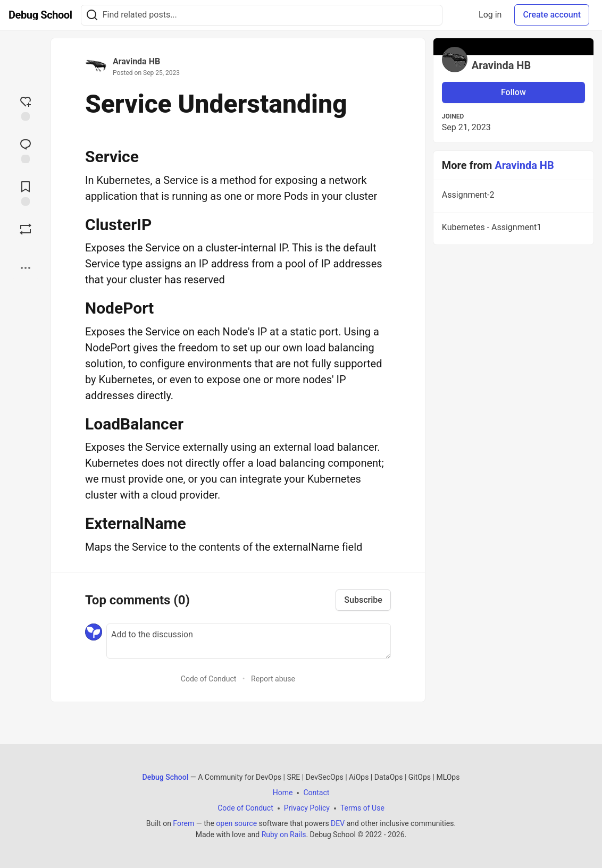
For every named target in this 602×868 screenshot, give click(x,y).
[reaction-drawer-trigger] (26, 107)
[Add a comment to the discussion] (249, 641)
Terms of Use (362, 808)
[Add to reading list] (26, 192)
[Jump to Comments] (26, 150)
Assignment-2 (512, 197)
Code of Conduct (209, 679)
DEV (338, 823)
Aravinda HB (136, 61)
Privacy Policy (307, 808)
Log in (490, 15)
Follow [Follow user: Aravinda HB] (513, 92)
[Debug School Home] (40, 15)
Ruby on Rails (284, 835)
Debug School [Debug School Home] (166, 777)
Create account (552, 15)
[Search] (92, 15)
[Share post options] (26, 268)
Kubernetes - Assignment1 (512, 229)
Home (283, 793)
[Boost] (26, 229)
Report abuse (273, 679)
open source (236, 823)
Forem (183, 823)
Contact (316, 793)
